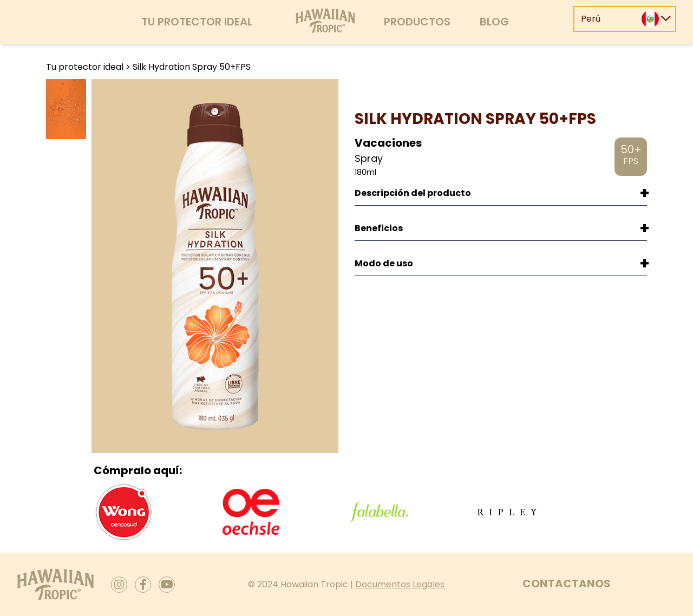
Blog (494, 22)
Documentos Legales (400, 584)
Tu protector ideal (197, 22)
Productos (417, 22)
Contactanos (567, 584)
